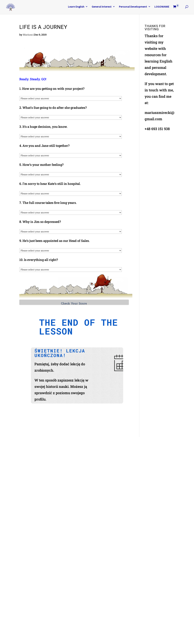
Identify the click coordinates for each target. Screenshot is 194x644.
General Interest (102, 7)
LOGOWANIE (162, 7)
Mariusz (28, 35)
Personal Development (133, 7)
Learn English (76, 7)
